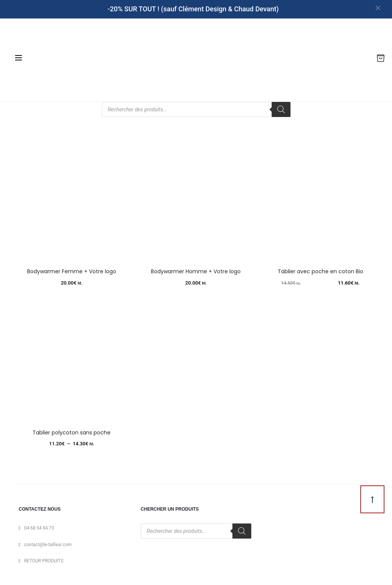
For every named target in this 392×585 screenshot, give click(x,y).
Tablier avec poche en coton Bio (321, 271)
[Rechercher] (281, 109)
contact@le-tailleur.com (48, 545)
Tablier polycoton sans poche (71, 433)
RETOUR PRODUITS (44, 561)
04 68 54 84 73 (39, 528)
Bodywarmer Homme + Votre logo (196, 271)
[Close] (383, 8)
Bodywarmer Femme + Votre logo (72, 271)
